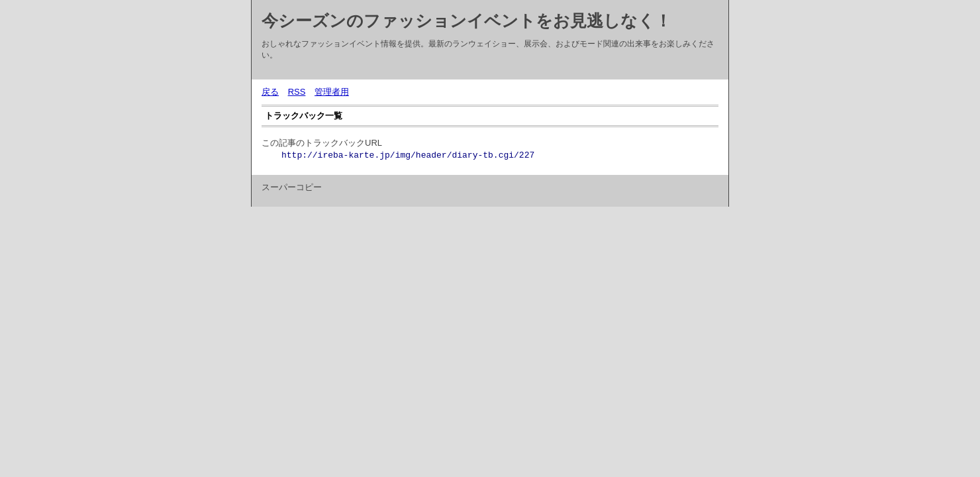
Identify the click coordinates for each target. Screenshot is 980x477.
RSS (297, 92)
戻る (270, 92)
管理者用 (332, 92)
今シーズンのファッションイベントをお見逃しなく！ (466, 21)
